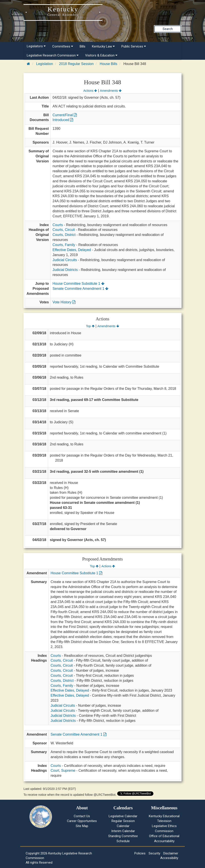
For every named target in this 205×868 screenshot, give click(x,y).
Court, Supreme (63, 770)
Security (154, 853)
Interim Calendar (123, 831)
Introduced (63, 120)
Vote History (64, 302)
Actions (90, 91)
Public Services (134, 46)
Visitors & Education (101, 55)
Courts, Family (64, 245)
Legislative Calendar (123, 816)
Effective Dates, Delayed (72, 250)
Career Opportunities (82, 821)
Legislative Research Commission (53, 55)
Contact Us (82, 816)
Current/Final (65, 115)
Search (168, 29)
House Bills (108, 64)
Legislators (36, 46)
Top (90, 326)
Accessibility (169, 858)
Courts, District (64, 235)
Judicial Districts (65, 270)
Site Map (82, 826)
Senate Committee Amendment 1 (80, 289)
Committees (63, 46)
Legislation (45, 64)
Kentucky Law (103, 46)
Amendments (111, 91)
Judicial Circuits (65, 260)
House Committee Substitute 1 (78, 284)
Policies (140, 853)
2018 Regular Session (76, 64)
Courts (58, 225)
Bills (83, 46)
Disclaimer (171, 853)
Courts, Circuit (64, 230)
